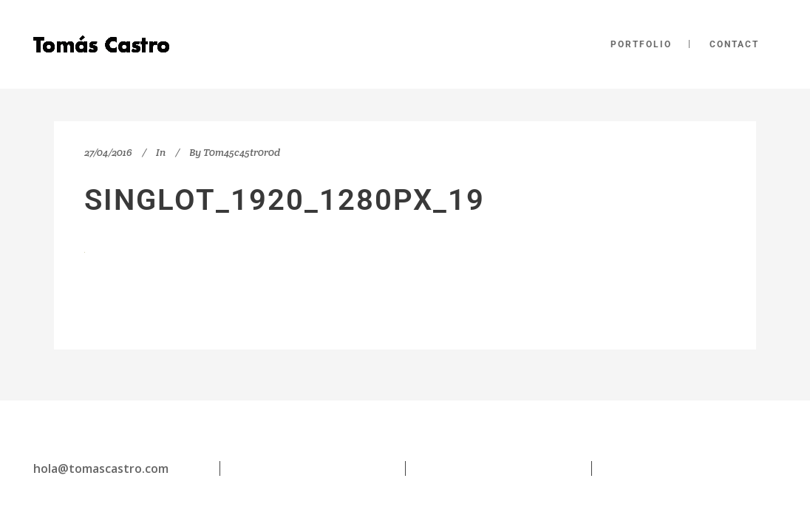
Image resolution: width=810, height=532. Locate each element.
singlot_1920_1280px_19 (285, 200)
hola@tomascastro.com (101, 468)
